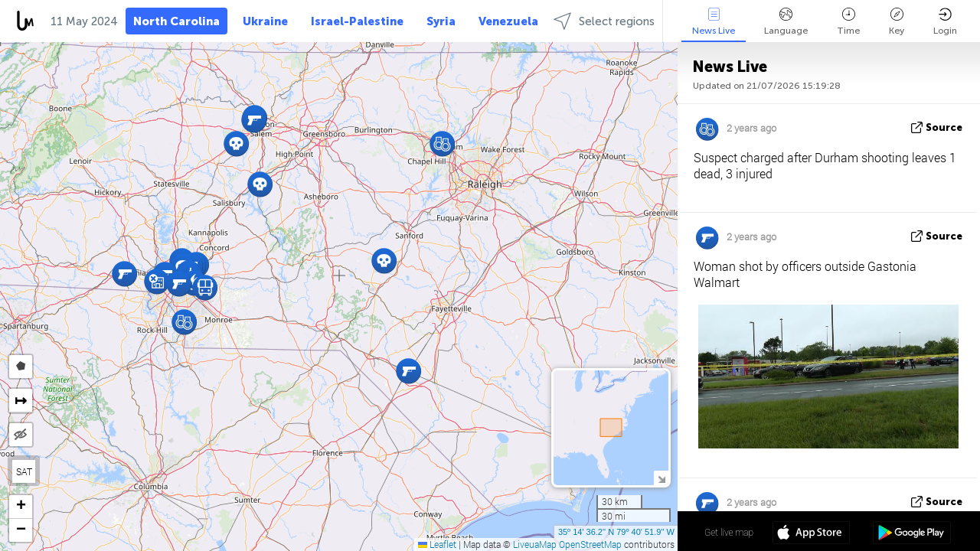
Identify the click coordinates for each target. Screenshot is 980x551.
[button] (205, 287)
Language (786, 22)
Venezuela (508, 21)
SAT (24, 471)
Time (848, 22)
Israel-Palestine (357, 21)
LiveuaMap (535, 544)
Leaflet (437, 544)
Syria (441, 21)
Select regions (604, 21)
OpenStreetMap (590, 544)
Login (945, 22)
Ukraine (265, 21)
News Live (714, 22)
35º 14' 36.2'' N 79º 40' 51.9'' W (616, 532)
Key (897, 22)
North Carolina (176, 21)
